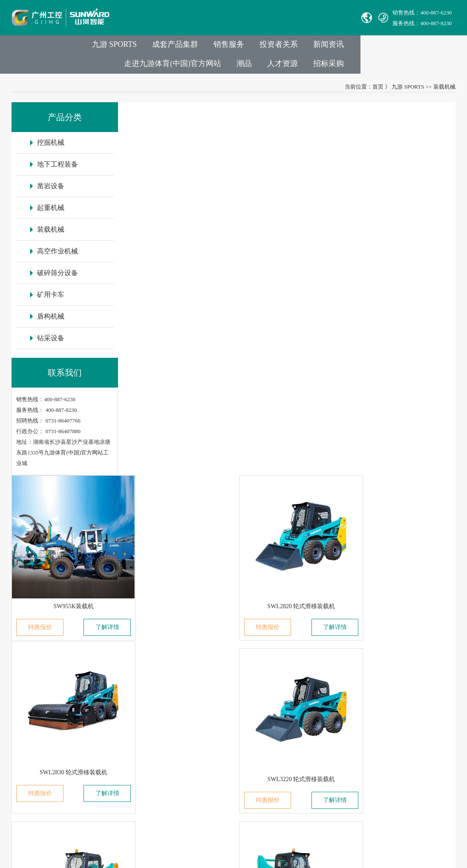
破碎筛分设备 (176, 734)
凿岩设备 (170, 686)
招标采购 (432, 66)
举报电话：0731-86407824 (243, 674)
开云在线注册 (193, 857)
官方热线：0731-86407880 (243, 662)
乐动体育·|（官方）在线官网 (293, 857)
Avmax (24, 734)
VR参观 (116, 757)
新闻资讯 (285, 47)
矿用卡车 (170, 746)
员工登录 (252, 769)
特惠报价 (151, 241)
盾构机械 (170, 757)
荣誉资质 (118, 746)
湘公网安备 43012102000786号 (237, 809)
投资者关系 (233, 47)
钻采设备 (170, 769)
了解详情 (208, 241)
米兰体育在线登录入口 (149, 857)
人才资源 (384, 66)
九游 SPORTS (64, 47)
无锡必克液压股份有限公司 (49, 722)
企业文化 (118, 722)
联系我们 (225, 637)
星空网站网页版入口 (235, 857)
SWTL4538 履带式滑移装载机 (180, 532)
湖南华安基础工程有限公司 (49, 686)
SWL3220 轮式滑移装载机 (180, 375)
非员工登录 (280, 769)
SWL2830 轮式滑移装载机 (403, 220)
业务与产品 (176, 637)
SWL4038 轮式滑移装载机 (403, 375)
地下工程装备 (176, 674)
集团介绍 (118, 662)
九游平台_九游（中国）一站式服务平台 (418, 857)
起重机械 (170, 698)
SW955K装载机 (179, 220)
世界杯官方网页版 (349, 857)
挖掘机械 (170, 662)
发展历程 (118, 686)
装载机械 (444, 91)
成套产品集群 (127, 47)
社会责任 (118, 734)
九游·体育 (11, 864)
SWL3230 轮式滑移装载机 (291, 375)
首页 (378, 91)
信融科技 (384, 809)
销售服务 (182, 47)
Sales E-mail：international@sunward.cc (258, 686)
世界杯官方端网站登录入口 (89, 857)
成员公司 (118, 674)
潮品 (439, 47)
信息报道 (118, 769)
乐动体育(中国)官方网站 (27, 857)
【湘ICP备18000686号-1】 (311, 809)
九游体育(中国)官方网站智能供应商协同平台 (266, 781)
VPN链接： (226, 769)
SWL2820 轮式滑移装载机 (291, 220)
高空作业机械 (176, 722)
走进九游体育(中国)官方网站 (366, 47)
